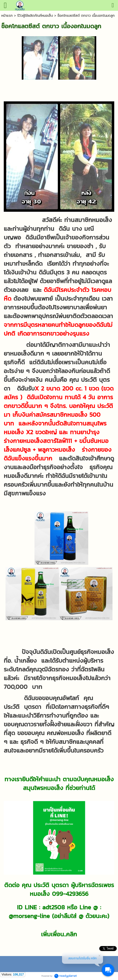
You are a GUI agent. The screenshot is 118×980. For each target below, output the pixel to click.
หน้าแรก (7, 16)
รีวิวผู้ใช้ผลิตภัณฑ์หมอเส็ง (35, 16)
